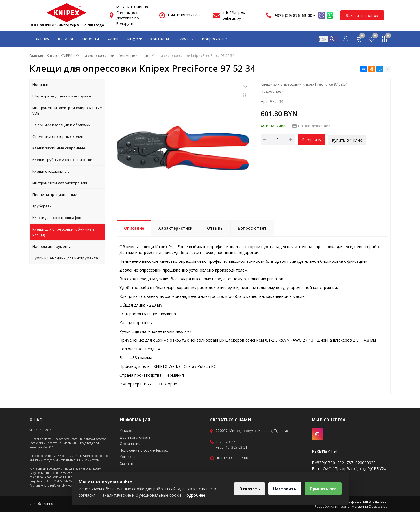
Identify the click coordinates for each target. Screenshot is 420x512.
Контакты (159, 39)
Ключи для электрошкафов (57, 218)
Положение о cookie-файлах (144, 450)
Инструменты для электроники (60, 183)
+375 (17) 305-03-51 (232, 448)
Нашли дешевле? (311, 126)
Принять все (323, 489)
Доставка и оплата (135, 437)
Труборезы (43, 206)
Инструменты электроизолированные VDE (67, 110)
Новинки (40, 84)
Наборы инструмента (52, 246)
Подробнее (273, 91)
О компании (130, 444)
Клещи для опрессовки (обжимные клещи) (64, 232)
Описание (134, 228)
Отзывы (215, 228)
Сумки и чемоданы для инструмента (65, 258)
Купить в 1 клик (347, 140)
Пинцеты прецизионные (55, 194)
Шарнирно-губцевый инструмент (67, 96)
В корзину (312, 140)
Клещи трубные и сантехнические (64, 160)
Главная (42, 39)
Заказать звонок (362, 15)
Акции (113, 39)
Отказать (248, 489)
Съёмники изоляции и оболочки (62, 125)
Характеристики (176, 228)
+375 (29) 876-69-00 (232, 442)
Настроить (284, 489)
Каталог (66, 39)
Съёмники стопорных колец (58, 136)
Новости (91, 39)
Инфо (134, 39)
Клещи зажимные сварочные (59, 148)
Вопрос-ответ (215, 39)
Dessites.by (378, 506)
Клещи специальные (51, 171)
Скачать (185, 39)
